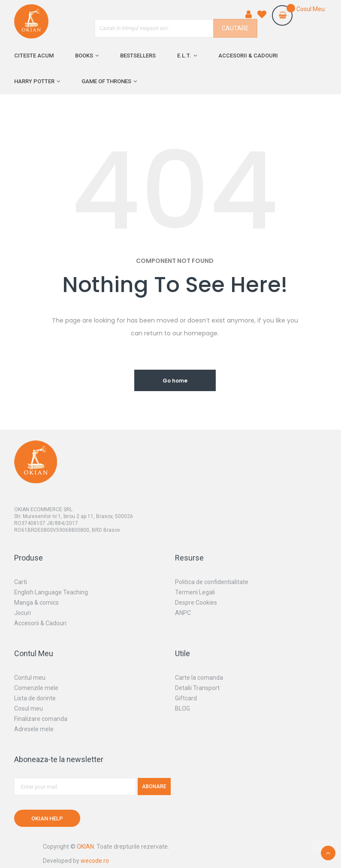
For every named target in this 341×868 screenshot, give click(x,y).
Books (84, 56)
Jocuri (23, 613)
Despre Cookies (196, 603)
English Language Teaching (51, 592)
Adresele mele (34, 729)
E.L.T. (184, 56)
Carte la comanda (199, 678)
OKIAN (85, 847)
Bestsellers (138, 56)
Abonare (154, 787)
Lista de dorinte (35, 698)
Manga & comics (36, 603)
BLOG (183, 708)
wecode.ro (95, 861)
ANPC (183, 613)
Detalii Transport (197, 688)
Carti (21, 582)
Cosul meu (29, 708)
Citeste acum (34, 56)
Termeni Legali (195, 592)
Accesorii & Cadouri (40, 623)
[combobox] (176, 28)
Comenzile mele (36, 688)
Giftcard (186, 698)
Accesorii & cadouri (248, 56)
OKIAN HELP (47, 818)
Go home (175, 381)
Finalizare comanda (41, 719)
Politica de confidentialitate (212, 582)
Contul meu (30, 678)
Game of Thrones (106, 81)
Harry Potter (34, 81)
